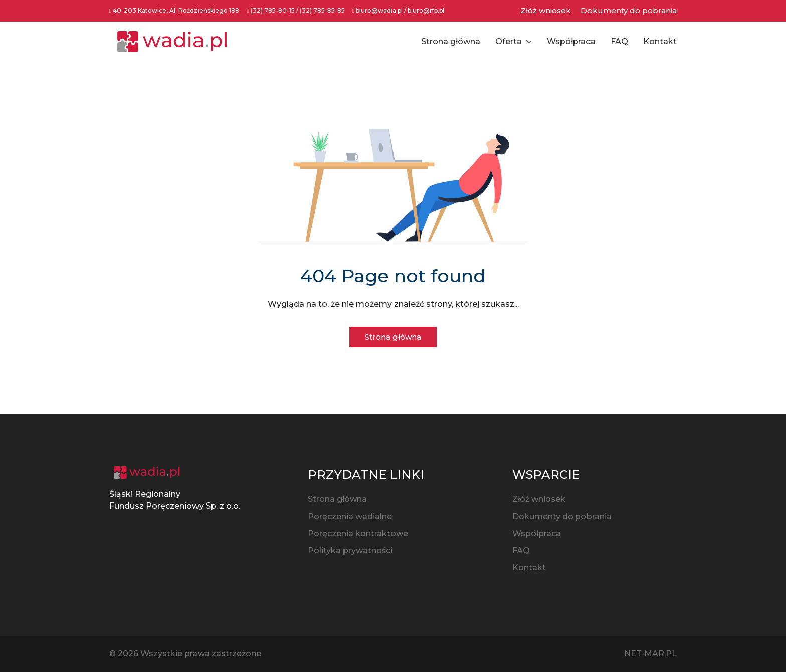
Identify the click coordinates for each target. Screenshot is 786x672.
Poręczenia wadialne (350, 516)
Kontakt (660, 41)
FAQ (619, 41)
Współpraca (571, 41)
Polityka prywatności (350, 550)
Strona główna (451, 41)
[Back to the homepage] (172, 42)
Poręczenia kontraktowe (358, 533)
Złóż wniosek (546, 10)
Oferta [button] (514, 41)
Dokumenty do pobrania (629, 10)
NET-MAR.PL (650, 654)
